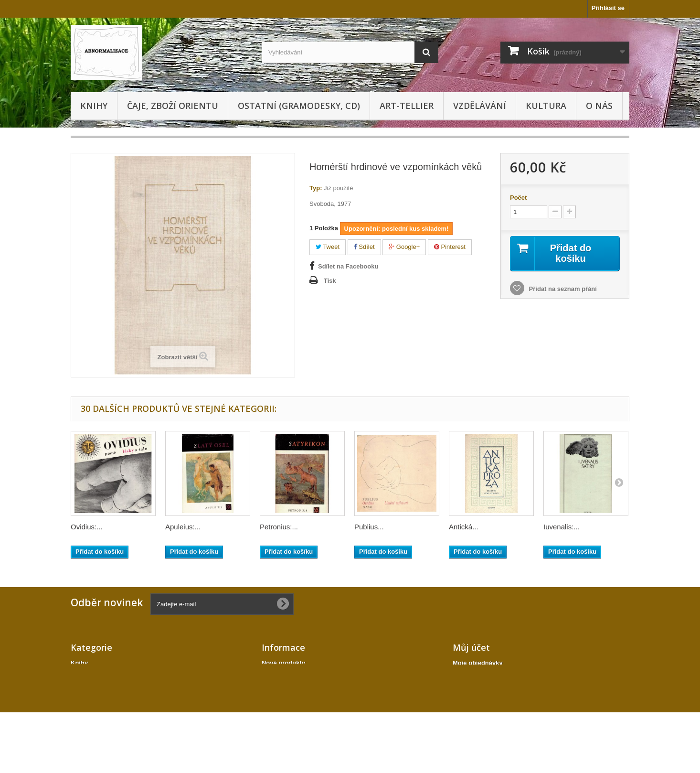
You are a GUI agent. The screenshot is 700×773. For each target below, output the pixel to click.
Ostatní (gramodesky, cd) (299, 106)
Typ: (316, 188)
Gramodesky (90, 675)
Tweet (328, 247)
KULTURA (546, 106)
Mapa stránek (281, 709)
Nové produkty (283, 663)
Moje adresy (471, 688)
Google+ (404, 247)
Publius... (369, 527)
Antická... (464, 527)
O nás (599, 106)
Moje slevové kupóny (484, 713)
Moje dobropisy (476, 675)
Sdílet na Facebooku (348, 266)
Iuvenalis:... (562, 527)
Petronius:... (279, 527)
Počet (518, 198)
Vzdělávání (480, 106)
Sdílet (364, 247)
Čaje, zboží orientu (173, 106)
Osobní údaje (472, 700)
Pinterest (450, 247)
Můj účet (471, 647)
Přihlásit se (608, 8)
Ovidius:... (87, 527)
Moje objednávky (478, 663)
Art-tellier (407, 106)
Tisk (330, 281)
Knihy (94, 106)
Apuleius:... (183, 527)
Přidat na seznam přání (562, 289)
